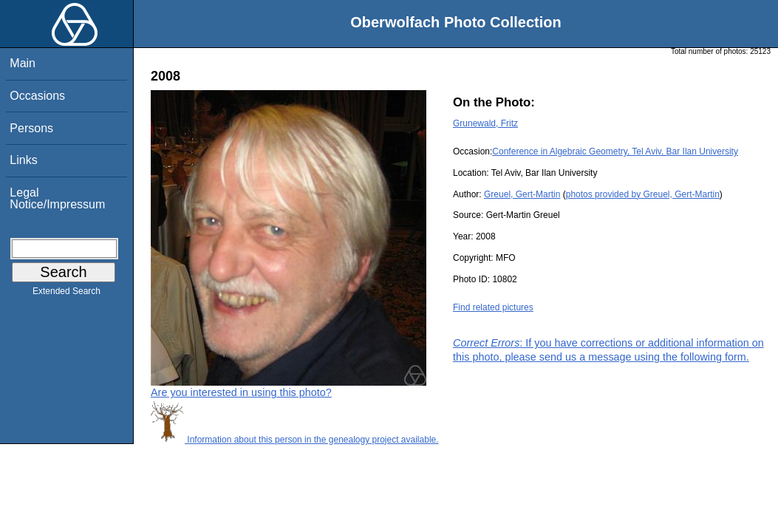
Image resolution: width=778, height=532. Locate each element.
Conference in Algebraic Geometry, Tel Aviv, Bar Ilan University (615, 151)
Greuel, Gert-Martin (522, 194)
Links (23, 160)
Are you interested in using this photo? (241, 392)
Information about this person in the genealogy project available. (295, 440)
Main (23, 63)
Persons (31, 128)
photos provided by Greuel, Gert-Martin (643, 194)
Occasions (37, 96)
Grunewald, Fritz (485, 123)
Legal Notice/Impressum (57, 198)
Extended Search (66, 294)
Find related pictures (493, 307)
